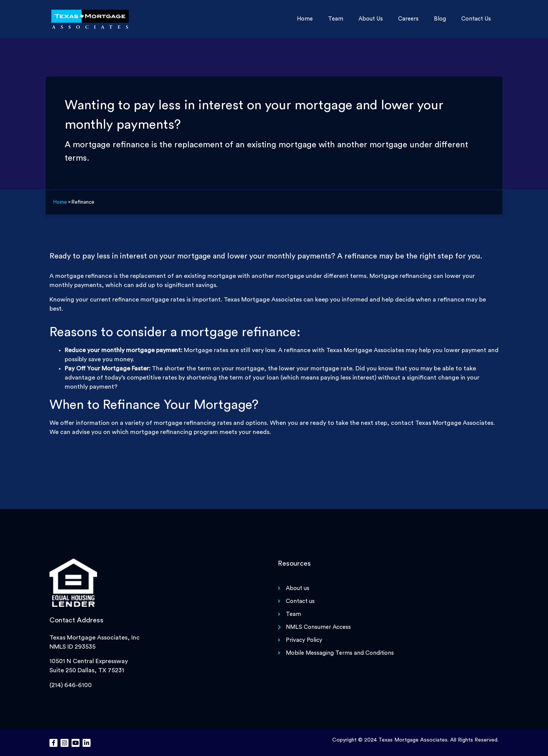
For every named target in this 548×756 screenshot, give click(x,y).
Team (336, 19)
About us (371, 19)
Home (305, 19)
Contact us (476, 19)
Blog (440, 19)
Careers (408, 19)
